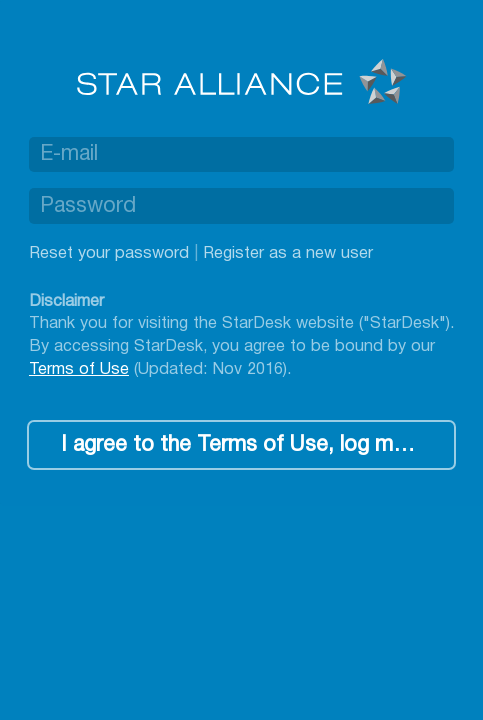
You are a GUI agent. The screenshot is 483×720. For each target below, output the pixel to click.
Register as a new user (288, 253)
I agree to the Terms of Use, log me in (243, 445)
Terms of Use (79, 369)
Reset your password (109, 253)
